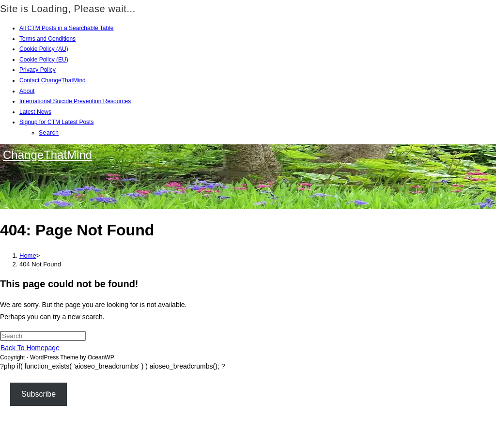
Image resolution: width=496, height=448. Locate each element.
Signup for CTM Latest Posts (56, 122)
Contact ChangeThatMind (53, 80)
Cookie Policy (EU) (44, 60)
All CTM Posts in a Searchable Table (67, 28)
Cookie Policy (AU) (44, 49)
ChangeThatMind (47, 155)
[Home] (28, 255)
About (27, 91)
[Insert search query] (43, 336)
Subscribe (39, 394)
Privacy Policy (38, 70)
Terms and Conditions (47, 39)
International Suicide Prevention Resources (75, 101)
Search (49, 133)
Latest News (35, 112)
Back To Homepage (30, 348)
